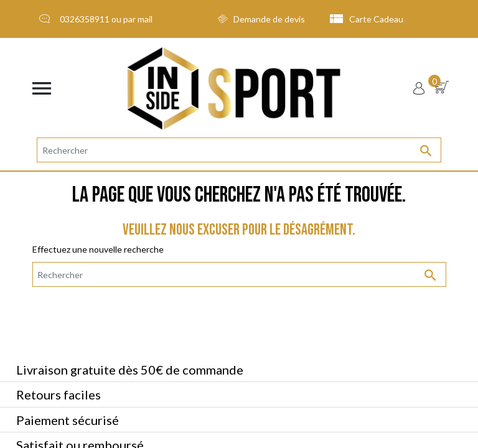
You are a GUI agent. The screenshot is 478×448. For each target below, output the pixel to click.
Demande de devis (261, 19)
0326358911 (85, 19)
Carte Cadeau (367, 19)
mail (145, 19)
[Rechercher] (239, 150)
